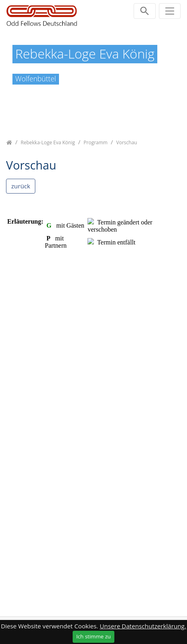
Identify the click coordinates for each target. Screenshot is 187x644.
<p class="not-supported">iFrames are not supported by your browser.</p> (93, 400)
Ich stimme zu (93, 636)
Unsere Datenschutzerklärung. (143, 626)
